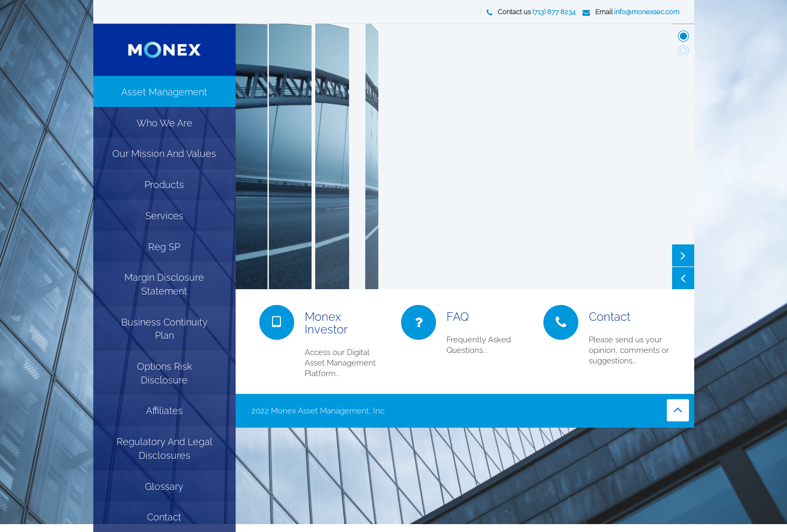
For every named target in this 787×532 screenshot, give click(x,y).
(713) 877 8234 (554, 12)
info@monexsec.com (647, 12)
